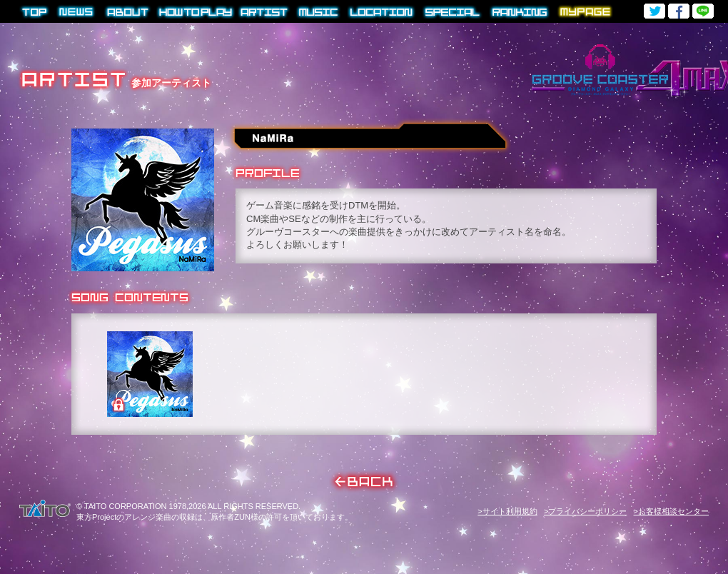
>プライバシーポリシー (585, 511)
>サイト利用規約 (507, 511)
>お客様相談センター (671, 511)
